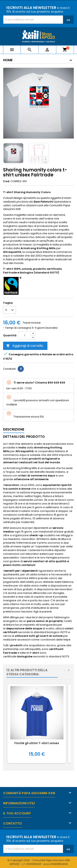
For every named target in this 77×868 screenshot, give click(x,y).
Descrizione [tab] (14, 429)
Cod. (6, 181)
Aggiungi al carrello (25, 346)
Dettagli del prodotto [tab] (24, 437)
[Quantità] (25, 335)
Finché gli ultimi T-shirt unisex (37, 743)
